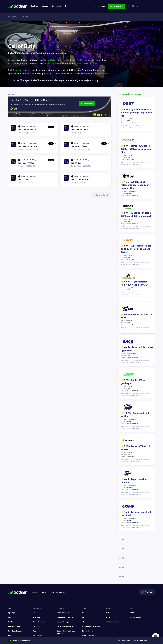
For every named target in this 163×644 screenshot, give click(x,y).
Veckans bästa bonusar (130, 94)
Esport (24, 17)
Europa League (63, 622)
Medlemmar (37, 635)
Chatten (36, 631)
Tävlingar (36, 626)
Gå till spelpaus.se (16, 631)
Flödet (35, 613)
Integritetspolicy (58, 592)
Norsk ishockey (88, 631)
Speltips (34, 6)
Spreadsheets (39, 622)
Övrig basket (136, 617)
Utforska (36, 617)
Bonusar (45, 6)
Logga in (99, 6)
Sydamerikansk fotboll (67, 626)
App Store (124, 640)
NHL (83, 613)
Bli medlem (117, 6)
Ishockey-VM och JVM (91, 626)
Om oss (34, 592)
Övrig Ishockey (88, 635)
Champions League (65, 617)
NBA (132, 613)
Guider (11, 622)
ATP (108, 613)
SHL (83, 617)
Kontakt (44, 592)
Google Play (140, 640)
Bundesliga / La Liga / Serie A (66, 632)
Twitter (147, 592)
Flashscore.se (14, 626)
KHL (83, 622)
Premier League (64, 613)
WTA (108, 617)
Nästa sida (102, 195)
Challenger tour (112, 622)
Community (57, 6)
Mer (67, 6)
